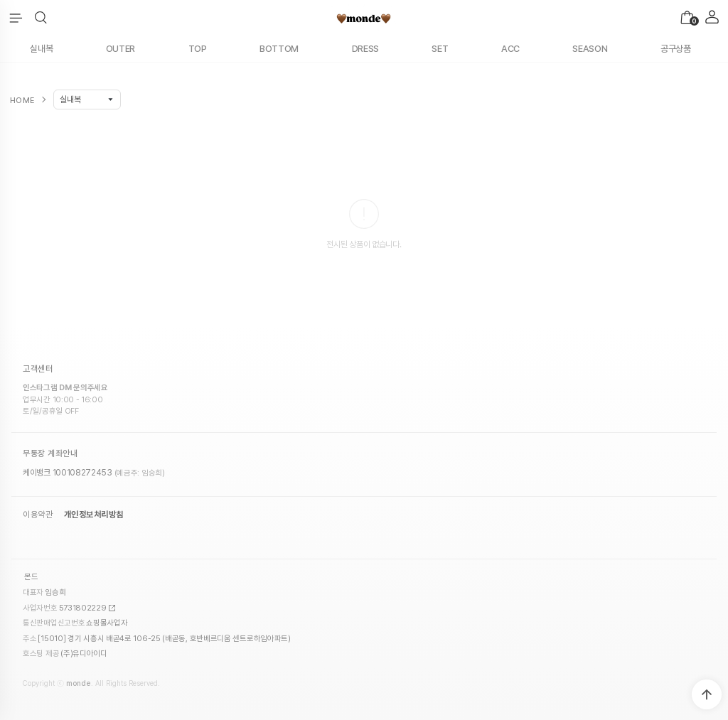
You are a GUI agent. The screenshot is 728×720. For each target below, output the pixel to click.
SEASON (590, 49)
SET (440, 49)
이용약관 (38, 515)
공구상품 (676, 49)
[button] (41, 18)
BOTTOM (279, 49)
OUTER (121, 49)
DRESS (366, 49)
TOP (198, 49)
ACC (510, 49)
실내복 (41, 49)
